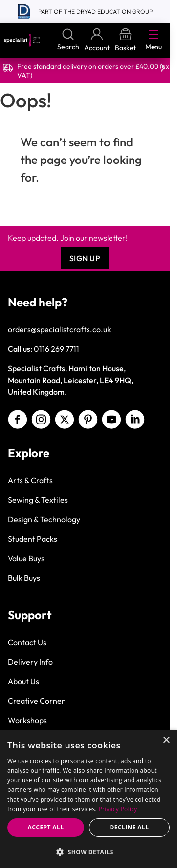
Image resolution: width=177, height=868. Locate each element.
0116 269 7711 (56, 349)
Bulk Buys (24, 578)
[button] (88, 852)
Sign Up (85, 258)
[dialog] (88, 799)
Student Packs (33, 539)
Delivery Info (30, 662)
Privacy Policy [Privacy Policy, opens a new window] (118, 809)
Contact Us (27, 642)
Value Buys (26, 558)
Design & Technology (44, 519)
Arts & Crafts (30, 480)
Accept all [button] (46, 827)
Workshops (27, 720)
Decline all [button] (130, 827)
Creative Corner (36, 701)
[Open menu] (154, 34)
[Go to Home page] (22, 40)
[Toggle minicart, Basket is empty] (125, 40)
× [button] (166, 740)
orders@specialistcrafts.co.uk (59, 329)
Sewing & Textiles (38, 500)
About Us (23, 681)
